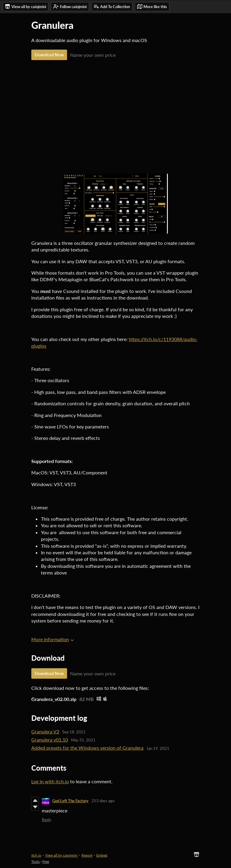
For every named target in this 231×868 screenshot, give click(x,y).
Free (46, 862)
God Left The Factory (70, 801)
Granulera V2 (45, 731)
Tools (35, 862)
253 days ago (103, 801)
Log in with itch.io (50, 781)
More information (53, 639)
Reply (47, 820)
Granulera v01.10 (50, 740)
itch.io (36, 855)
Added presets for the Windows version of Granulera (87, 748)
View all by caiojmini (61, 855)
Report (87, 855)
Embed (102, 855)
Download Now (49, 55)
